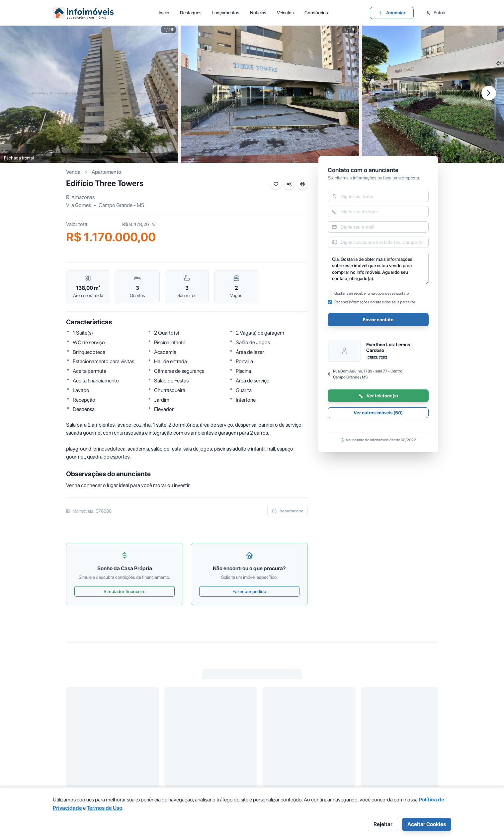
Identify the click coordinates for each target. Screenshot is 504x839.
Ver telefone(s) (378, 396)
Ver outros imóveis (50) (378, 413)
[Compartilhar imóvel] (289, 184)
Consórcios (316, 13)
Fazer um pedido (249, 591)
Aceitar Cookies (427, 824)
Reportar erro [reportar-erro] (288, 511)
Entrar (436, 13)
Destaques (191, 13)
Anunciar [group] (392, 13)
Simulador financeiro (125, 591)
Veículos (285, 13)
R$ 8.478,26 (139, 224)
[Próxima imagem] (489, 93)
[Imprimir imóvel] (302, 184)
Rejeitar (383, 824)
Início (164, 13)
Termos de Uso (104, 808)
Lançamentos (226, 13)
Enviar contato (378, 320)
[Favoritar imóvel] (276, 184)
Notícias (258, 13)
